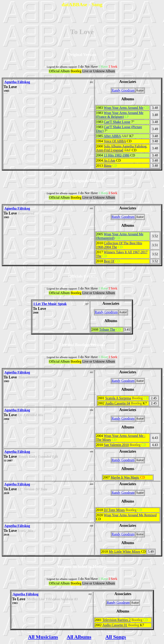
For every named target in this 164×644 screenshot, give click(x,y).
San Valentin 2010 (116, 445)
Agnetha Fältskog (17, 82)
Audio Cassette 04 (118, 403)
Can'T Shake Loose (117, 122)
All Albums (79, 637)
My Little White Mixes (124, 552)
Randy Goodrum (123, 90)
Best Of (109, 261)
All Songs (116, 637)
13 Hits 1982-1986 (117, 155)
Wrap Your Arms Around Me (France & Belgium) (120, 115)
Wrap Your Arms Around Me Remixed (130, 515)
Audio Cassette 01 (115, 625)
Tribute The (107, 330)
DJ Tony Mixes (114, 510)
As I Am (109, 160)
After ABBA (112, 136)
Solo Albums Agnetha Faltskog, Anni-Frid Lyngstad (122, 148)
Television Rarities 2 (117, 620)
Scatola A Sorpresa (118, 398)
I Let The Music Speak (50, 304)
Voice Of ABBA (115, 141)
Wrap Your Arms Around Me (124, 108)
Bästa (108, 166)
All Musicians (43, 637)
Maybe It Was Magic (125, 477)
